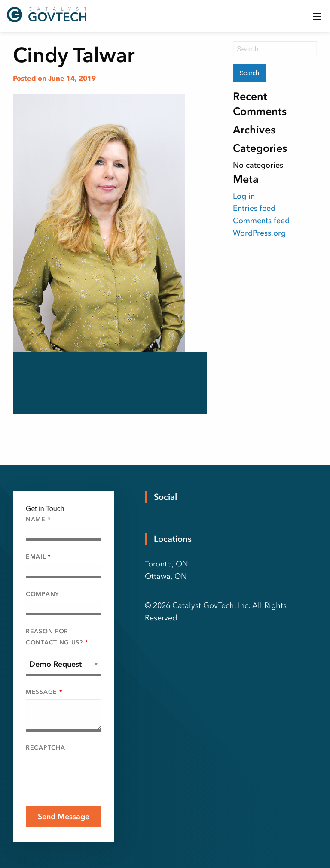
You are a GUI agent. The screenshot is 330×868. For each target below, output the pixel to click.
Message (44, 692)
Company (43, 594)
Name (38, 519)
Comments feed (261, 221)
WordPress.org (259, 233)
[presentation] (91, 772)
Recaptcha (45, 748)
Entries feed (254, 208)
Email (38, 557)
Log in (244, 196)
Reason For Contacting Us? (57, 637)
